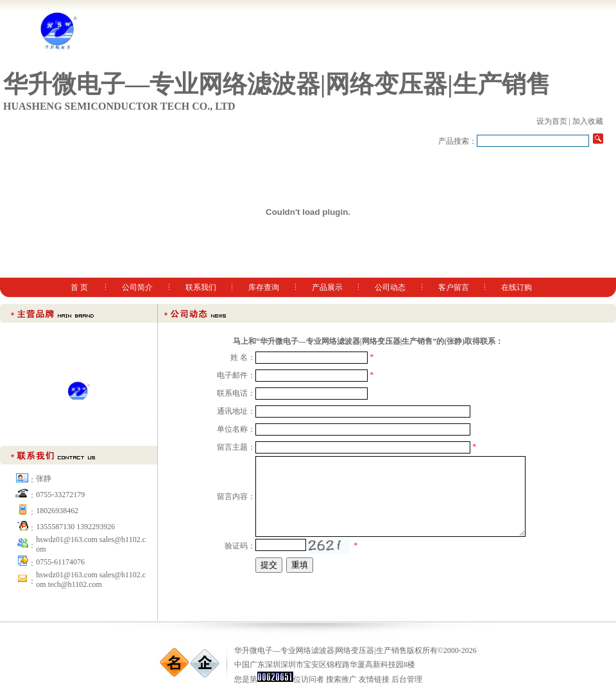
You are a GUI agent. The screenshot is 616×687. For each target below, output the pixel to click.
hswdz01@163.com (66, 575)
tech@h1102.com (75, 584)
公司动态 (390, 287)
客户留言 (454, 287)
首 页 (79, 287)
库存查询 (264, 287)
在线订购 (517, 287)
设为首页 (552, 121)
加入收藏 (588, 121)
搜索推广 (341, 679)
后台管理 (407, 679)
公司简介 (137, 287)
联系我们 (201, 287)
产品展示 (327, 287)
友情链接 (374, 679)
